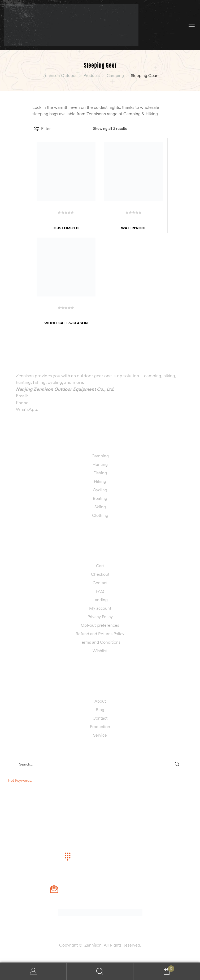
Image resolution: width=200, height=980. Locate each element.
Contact (100, 583)
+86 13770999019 (49, 403)
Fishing (100, 473)
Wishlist (100, 651)
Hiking (100, 481)
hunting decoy (31, 792)
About (100, 701)
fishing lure (31, 797)
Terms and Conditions (100, 642)
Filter (42, 129)
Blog (100, 710)
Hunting (100, 464)
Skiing (100, 507)
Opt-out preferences (100, 625)
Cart (100, 566)
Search (100, 971)
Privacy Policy (100, 617)
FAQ (100, 591)
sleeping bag (43, 780)
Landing (100, 600)
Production (100, 727)
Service (100, 735)
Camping (100, 456)
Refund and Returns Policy (100, 634)
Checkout (100, 574)
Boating (100, 498)
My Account (33, 971)
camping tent (31, 786)
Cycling (100, 490)
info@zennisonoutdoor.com (56, 396)
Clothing (100, 515)
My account (100, 608)
